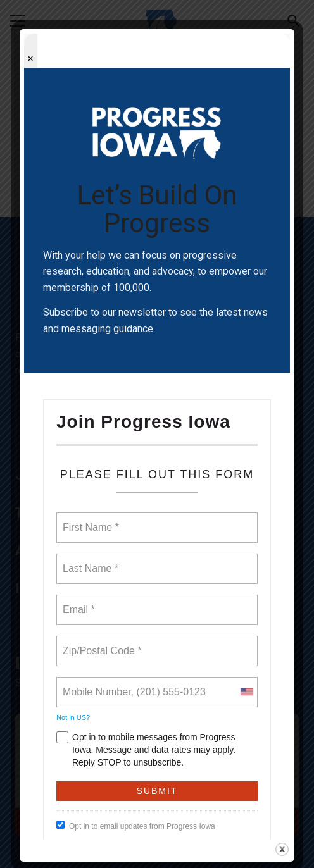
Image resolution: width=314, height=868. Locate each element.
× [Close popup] (31, 59)
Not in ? (73, 717)
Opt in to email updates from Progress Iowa (136, 826)
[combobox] (246, 692)
